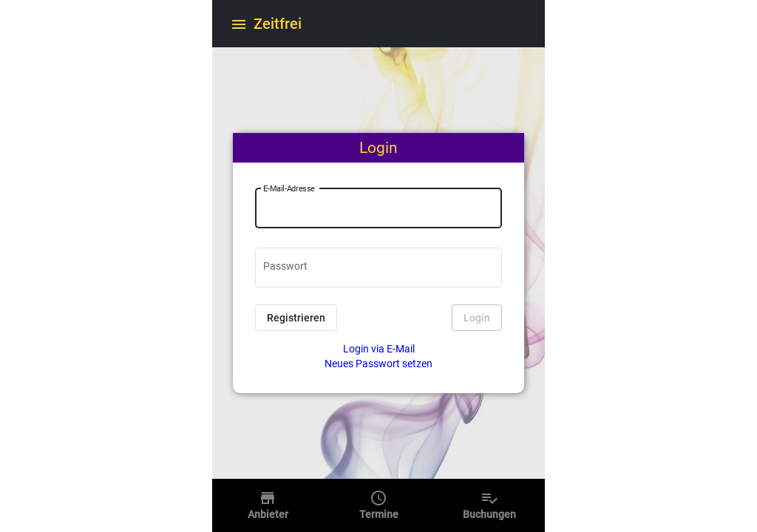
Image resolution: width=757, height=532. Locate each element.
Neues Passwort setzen (378, 364)
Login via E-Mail (379, 349)
